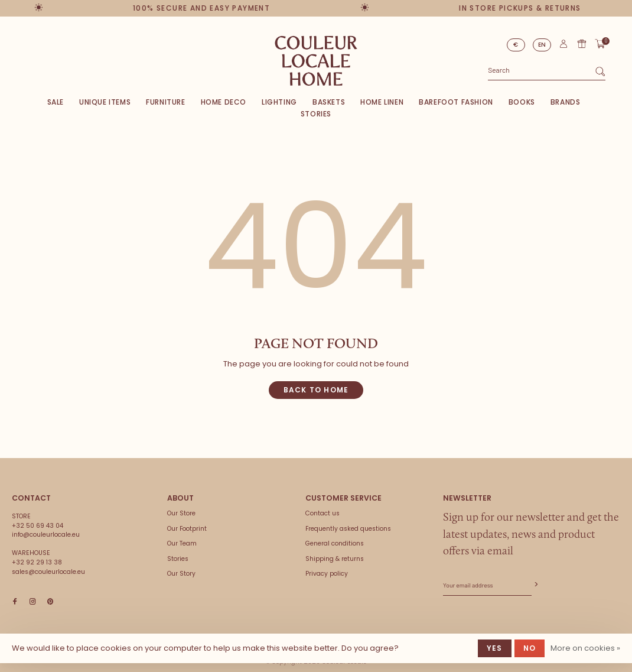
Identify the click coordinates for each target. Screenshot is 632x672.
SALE (56, 102)
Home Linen (382, 102)
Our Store (181, 513)
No (530, 648)
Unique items (105, 102)
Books (522, 102)
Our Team (182, 543)
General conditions (335, 543)
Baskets (329, 102)
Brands (566, 102)
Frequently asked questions (348, 529)
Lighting (279, 102)
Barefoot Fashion (456, 102)
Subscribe (535, 585)
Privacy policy (327, 574)
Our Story (181, 574)
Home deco (224, 102)
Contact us (322, 513)
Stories (316, 114)
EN (542, 45)
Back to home (316, 390)
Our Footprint (187, 529)
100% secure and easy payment (204, 8)
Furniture (165, 102)
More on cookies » (585, 648)
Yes (495, 648)
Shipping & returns (335, 559)
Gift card (582, 44)
